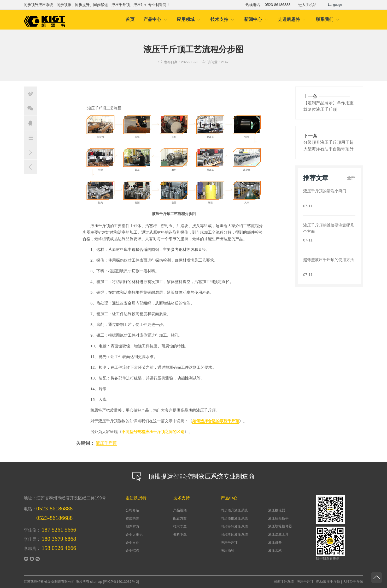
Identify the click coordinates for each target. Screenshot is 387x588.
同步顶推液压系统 (234, 518)
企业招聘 (132, 550)
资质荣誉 (132, 518)
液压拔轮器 (277, 510)
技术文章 (180, 526)
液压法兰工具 (278, 534)
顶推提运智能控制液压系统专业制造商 (194, 476)
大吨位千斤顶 (353, 582)
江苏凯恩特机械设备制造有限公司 (49, 582)
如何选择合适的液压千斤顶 (216, 421)
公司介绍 (132, 510)
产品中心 (155, 19)
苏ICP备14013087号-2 (121, 582)
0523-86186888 (54, 508)
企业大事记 (134, 535)
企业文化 (132, 543)
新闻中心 (256, 19)
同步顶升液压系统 (234, 510)
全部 (351, 178)
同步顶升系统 (284, 582)
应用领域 (189, 19)
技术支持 (222, 19)
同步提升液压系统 (234, 526)
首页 (130, 19)
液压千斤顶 (106, 443)
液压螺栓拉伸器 (280, 526)
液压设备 (275, 542)
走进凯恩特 (292, 19)
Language (336, 5)
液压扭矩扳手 (278, 518)
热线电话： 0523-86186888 (265, 5)
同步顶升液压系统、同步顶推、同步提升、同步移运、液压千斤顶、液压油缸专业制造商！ (97, 5)
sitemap (96, 582)
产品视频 (180, 510)
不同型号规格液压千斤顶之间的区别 (153, 432)
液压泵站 (275, 550)
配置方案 (180, 518)
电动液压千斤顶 (328, 582)
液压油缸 (227, 550)
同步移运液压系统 (234, 535)
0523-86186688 (54, 518)
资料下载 (180, 535)
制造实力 (132, 526)
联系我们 (328, 19)
